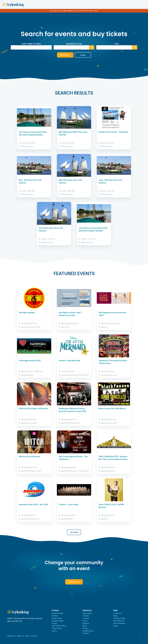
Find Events (65, 55)
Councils (86, 618)
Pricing (54, 623)
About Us (11, 636)
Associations (87, 613)
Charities (86, 616)
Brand (116, 626)
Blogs (115, 616)
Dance (85, 621)
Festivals (86, 623)
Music (85, 626)
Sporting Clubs (88, 631)
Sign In (54, 631)
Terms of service (31, 636)
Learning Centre (119, 618)
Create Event (74, 582)
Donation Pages (58, 621)
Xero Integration (119, 623)
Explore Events (57, 613)
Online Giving (57, 618)
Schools (86, 628)
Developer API (119, 621)
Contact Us (117, 613)
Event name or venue (31, 44)
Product (55, 616)
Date (117, 44)
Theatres (86, 633)
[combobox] (74, 47)
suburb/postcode (74, 44)
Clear (83, 55)
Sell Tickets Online (59, 626)
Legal (19, 636)
